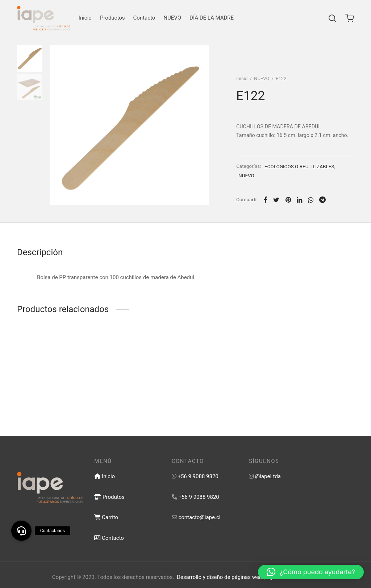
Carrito (106, 517)
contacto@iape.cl (199, 517)
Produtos (109, 497)
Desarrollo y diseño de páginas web (219, 577)
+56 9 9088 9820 (198, 476)
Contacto (144, 18)
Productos (112, 18)
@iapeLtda (268, 476)
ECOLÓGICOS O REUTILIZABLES (299, 166)
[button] (311, 572)
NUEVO (172, 18)
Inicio (85, 18)
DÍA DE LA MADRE (212, 18)
